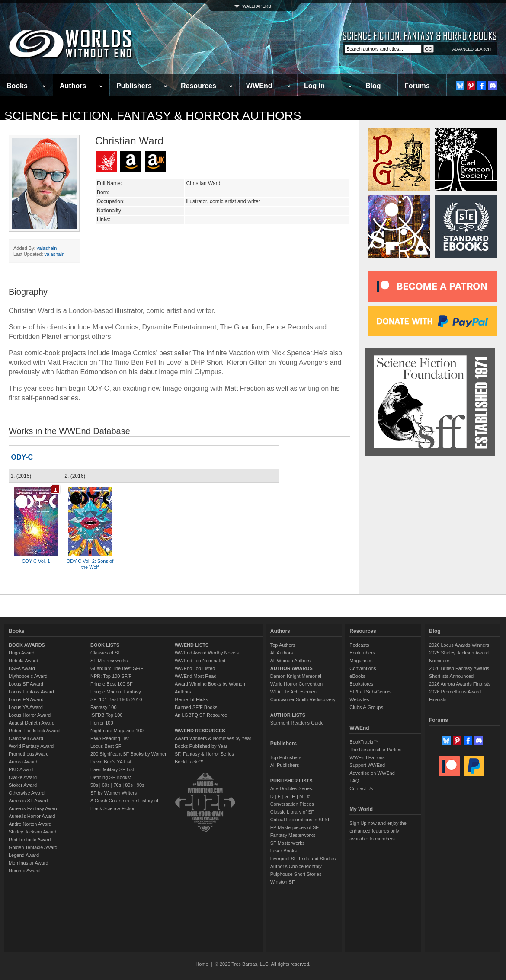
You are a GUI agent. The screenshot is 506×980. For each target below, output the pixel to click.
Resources (199, 86)
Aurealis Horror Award (32, 816)
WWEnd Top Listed (195, 668)
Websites (359, 699)
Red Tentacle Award (30, 840)
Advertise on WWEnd (372, 773)
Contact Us (361, 788)
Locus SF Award (26, 684)
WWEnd (259, 86)
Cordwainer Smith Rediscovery (303, 699)
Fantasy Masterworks (293, 835)
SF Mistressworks (109, 661)
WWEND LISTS (192, 645)
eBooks (357, 676)
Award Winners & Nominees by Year (213, 738)
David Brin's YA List (111, 762)
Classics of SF (106, 653)
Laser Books (283, 851)
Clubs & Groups (366, 707)
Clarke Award (23, 777)
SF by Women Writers (114, 793)
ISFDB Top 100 (106, 715)
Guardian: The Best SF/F (117, 668)
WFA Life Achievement (294, 692)
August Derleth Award (32, 723)
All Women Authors (290, 661)
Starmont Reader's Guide (297, 723)
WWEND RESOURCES (200, 731)
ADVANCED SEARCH (472, 49)
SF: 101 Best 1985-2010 (116, 699)
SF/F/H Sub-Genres (370, 692)
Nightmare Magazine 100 (117, 731)
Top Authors (283, 645)
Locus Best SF (106, 746)
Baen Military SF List (112, 769)
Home (202, 964)
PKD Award (21, 769)
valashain (47, 248)
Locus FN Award (26, 699)
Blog (373, 86)
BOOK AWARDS (27, 645)
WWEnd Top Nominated (200, 661)
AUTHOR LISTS (288, 715)
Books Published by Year (201, 746)
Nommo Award (24, 871)
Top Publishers (286, 757)
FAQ (354, 781)
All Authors (282, 653)
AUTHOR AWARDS (291, 668)
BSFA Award (22, 668)
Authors (73, 86)
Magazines (361, 661)
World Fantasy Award (31, 746)
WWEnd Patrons (367, 757)
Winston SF (283, 882)
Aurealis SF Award (28, 801)
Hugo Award (22, 653)
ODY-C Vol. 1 (36, 561)
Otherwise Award (27, 793)
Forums (417, 86)
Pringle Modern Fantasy (116, 692)
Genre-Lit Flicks (191, 699)
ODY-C (22, 457)
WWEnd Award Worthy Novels (207, 653)
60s (106, 785)
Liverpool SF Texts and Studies (303, 859)
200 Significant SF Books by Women (129, 754)
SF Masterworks (287, 843)
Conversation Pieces (292, 804)
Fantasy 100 (104, 707)
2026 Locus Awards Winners (459, 645)
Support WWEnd (367, 765)
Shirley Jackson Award (32, 832)
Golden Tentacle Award (33, 847)
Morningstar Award (29, 863)
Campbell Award (26, 738)
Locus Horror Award (30, 715)
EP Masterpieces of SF (295, 827)
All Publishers (285, 765)
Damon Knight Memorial (296, 676)
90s (141, 785)
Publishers (134, 86)
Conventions (363, 668)
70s (117, 785)
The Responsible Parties (375, 750)
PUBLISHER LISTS (291, 781)
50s (94, 785)
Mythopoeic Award (28, 676)
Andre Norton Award (30, 824)
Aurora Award (23, 762)
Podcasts (359, 645)
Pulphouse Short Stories (296, 874)
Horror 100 (102, 723)
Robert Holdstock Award (34, 731)
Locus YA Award (26, 707)
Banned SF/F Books (196, 707)
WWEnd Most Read (196, 676)
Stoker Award (23, 785)
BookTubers (362, 653)
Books (17, 86)
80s (129, 785)
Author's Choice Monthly (296, 866)
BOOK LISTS (105, 645)
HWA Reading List (110, 738)
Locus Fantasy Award (31, 692)
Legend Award (24, 855)
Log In (314, 86)
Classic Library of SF (292, 812)
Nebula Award (23, 661)
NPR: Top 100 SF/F (111, 676)
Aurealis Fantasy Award (34, 808)
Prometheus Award (29, 754)
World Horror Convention (296, 684)
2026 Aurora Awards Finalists (460, 684)
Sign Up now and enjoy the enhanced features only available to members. (378, 831)
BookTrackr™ (189, 762)
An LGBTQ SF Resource (201, 715)
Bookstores (361, 684)
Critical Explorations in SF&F (301, 820)
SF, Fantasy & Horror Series (204, 754)
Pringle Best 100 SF (112, 684)
